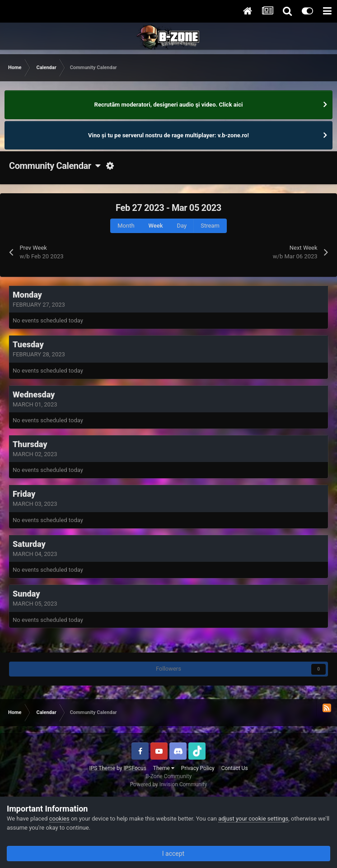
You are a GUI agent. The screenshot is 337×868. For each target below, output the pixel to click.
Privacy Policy (198, 768)
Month (126, 226)
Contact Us (235, 768)
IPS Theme (102, 768)
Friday (24, 494)
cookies (59, 819)
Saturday (29, 544)
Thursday (30, 444)
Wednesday (34, 394)
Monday (27, 295)
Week (156, 226)
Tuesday (28, 344)
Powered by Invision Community (169, 784)
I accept (168, 854)
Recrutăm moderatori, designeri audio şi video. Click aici (169, 105)
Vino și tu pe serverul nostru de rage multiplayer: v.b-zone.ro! (168, 135)
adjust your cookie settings (253, 819)
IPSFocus (135, 768)
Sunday (26, 594)
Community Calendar (54, 166)
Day (182, 226)
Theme (164, 768)
